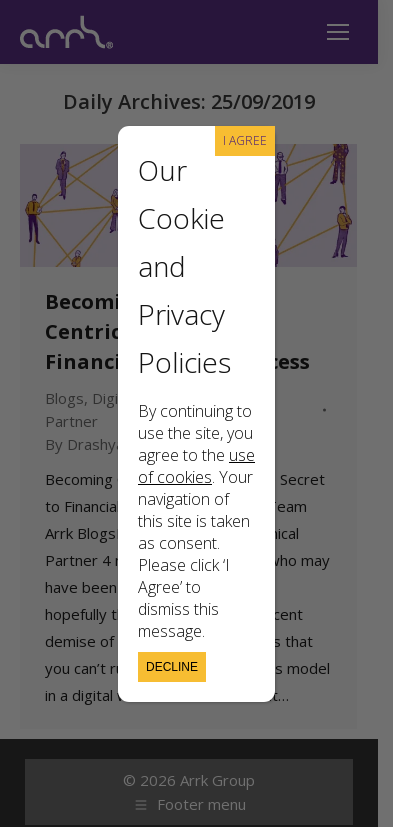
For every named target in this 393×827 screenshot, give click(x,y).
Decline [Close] (172, 667)
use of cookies (196, 466)
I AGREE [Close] (245, 140)
